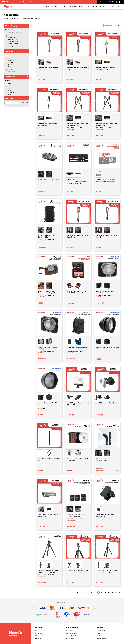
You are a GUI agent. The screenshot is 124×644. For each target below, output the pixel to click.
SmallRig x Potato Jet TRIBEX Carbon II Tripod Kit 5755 (48, 571)
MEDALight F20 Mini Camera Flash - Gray (48, 516)
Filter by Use (9, 51)
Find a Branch (102, 631)
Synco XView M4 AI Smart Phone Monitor (105, 516)
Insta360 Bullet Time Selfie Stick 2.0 (49, 460)
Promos (55, 6)
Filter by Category (11, 26)
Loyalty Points (102, 638)
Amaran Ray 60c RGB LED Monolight (105, 292)
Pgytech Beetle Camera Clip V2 (49, 180)
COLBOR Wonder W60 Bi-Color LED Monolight (78, 460)
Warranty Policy (72, 633)
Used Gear (87, 6)
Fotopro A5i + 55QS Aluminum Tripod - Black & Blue (106, 571)
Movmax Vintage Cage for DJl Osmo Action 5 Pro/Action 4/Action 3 (48, 292)
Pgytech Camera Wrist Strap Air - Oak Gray (49, 69)
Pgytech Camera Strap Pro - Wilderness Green (106, 69)
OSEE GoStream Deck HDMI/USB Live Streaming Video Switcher (76, 180)
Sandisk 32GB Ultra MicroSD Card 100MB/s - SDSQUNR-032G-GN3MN (106, 180)
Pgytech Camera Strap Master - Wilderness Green (78, 125)
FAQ (98, 636)
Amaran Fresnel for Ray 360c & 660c (49, 404)
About (99, 633)
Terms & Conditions (72, 636)
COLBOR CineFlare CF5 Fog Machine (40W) (106, 460)
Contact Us (70, 631)
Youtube (39, 636)
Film (80, 6)
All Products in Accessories (30, 19)
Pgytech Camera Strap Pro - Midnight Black (48, 125)
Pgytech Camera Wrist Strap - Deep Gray (106, 236)
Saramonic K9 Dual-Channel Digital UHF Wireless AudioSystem (77, 516)
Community (103, 6)
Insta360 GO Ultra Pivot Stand (106, 403)
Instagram (40, 633)
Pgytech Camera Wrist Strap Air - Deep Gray (78, 69)
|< (78, 593)
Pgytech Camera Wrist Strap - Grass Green (77, 236)
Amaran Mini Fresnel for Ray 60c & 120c (107, 348)
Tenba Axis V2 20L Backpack (77, 347)
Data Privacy (70, 638)
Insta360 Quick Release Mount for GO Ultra (78, 404)
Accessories (73, 6)
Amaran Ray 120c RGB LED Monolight (47, 348)
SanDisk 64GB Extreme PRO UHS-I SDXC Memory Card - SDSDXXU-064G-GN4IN (77, 292)
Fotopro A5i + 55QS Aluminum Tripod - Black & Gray (77, 571)
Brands (95, 6)
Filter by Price (10, 98)
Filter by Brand (10, 77)
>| (119, 593)
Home (48, 6)
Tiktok (39, 638)
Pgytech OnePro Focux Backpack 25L (46, 236)
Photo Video (63, 6)
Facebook (39, 631)
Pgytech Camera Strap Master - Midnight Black (107, 125)
